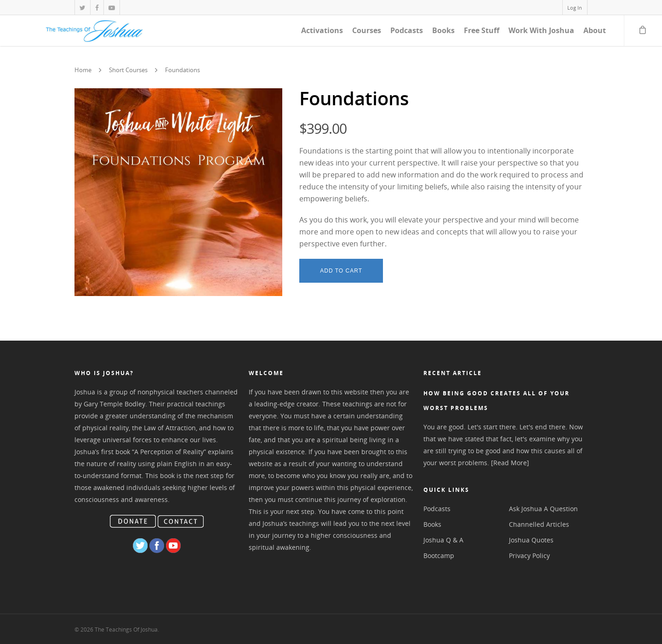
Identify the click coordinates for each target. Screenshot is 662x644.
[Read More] (510, 463)
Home (83, 70)
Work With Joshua (541, 30)
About (595, 30)
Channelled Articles (539, 524)
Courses (367, 30)
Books (443, 30)
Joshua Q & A (443, 540)
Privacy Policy (529, 556)
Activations (322, 30)
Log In (575, 8)
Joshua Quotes (531, 540)
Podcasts (407, 30)
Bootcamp (439, 556)
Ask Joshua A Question (543, 509)
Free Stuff (482, 30)
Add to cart (341, 271)
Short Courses (128, 70)
